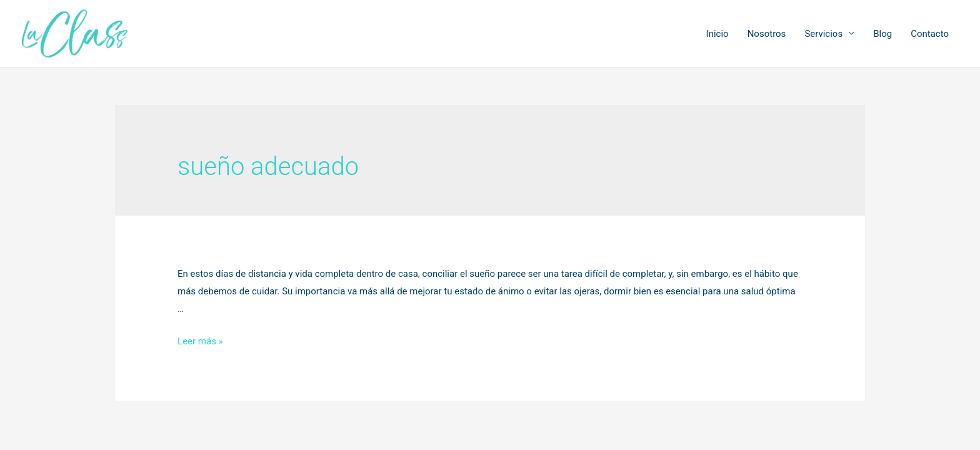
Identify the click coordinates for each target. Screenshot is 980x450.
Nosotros (767, 34)
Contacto (930, 34)
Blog (882, 34)
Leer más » (200, 341)
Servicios (823, 34)
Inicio (717, 34)
